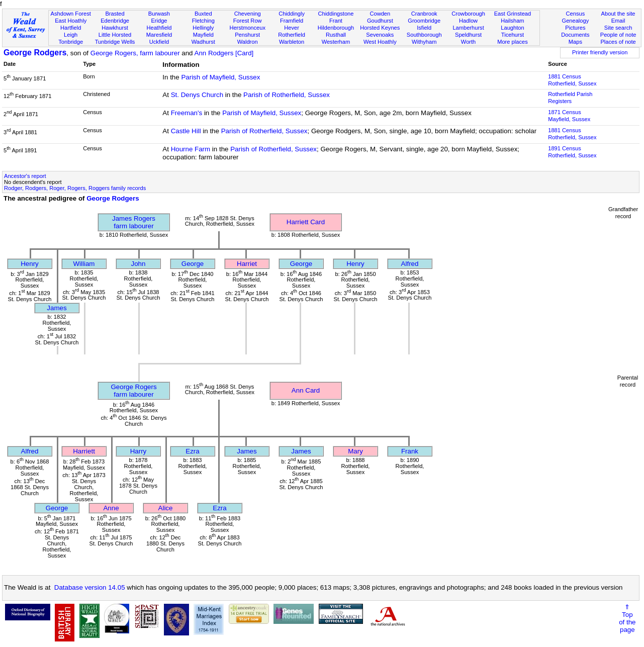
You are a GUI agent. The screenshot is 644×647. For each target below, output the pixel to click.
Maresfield (159, 35)
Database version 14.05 (90, 587)
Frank (410, 451)
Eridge (159, 21)
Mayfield (203, 35)
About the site (618, 14)
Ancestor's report (25, 176)
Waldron (248, 42)
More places (513, 42)
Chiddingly (292, 14)
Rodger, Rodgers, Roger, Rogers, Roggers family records (75, 188)
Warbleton (292, 42)
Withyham (424, 42)
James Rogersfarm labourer (134, 222)
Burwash (159, 14)
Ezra (192, 451)
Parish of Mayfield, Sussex (220, 77)
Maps (575, 42)
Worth (468, 42)
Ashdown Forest (71, 14)
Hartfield (71, 28)
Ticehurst (513, 35)
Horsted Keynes (380, 28)
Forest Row (248, 21)
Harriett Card (306, 222)
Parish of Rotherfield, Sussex (287, 95)
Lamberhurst (468, 28)
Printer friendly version (600, 52)
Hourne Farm (191, 149)
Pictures (575, 28)
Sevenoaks (380, 35)
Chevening (248, 14)
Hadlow (468, 21)
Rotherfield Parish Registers (570, 98)
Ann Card (306, 390)
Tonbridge (71, 42)
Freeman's (187, 113)
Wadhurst (203, 42)
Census (576, 14)
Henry (30, 264)
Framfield (292, 21)
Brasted (115, 14)
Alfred (410, 264)
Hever (292, 28)
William (84, 264)
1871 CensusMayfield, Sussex (569, 116)
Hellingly (203, 28)
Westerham (336, 42)
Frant (336, 21)
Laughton (512, 28)
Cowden (380, 14)
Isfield (424, 28)
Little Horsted (115, 35)
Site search (618, 28)
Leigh (71, 35)
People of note (618, 35)
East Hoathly (71, 21)
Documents (575, 35)
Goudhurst (380, 21)
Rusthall (336, 35)
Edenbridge (115, 21)
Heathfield (159, 28)
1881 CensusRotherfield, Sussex (572, 80)
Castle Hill (186, 131)
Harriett (84, 451)
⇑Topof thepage (627, 618)
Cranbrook (424, 14)
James (57, 308)
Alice (166, 508)
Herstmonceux (247, 28)
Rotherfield (292, 35)
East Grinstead (513, 14)
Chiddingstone (336, 14)
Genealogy (576, 21)
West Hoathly (380, 42)
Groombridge (424, 21)
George (193, 264)
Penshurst (247, 35)
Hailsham (512, 21)
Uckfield (159, 42)
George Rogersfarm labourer (133, 391)
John (139, 264)
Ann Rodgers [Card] (224, 53)
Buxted (203, 14)
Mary (355, 451)
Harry (139, 451)
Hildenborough (336, 28)
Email (618, 21)
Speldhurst (468, 35)
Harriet (247, 264)
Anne (111, 508)
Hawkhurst (115, 28)
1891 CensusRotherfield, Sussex (572, 152)
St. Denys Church (197, 95)
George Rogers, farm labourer (135, 53)
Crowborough (468, 14)
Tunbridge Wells (115, 42)
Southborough (424, 35)
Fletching (203, 21)
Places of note (618, 42)
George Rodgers (35, 53)
